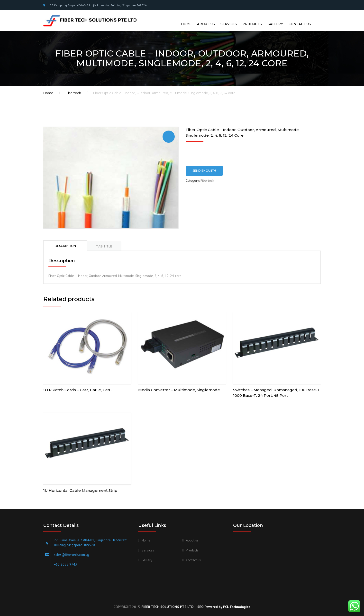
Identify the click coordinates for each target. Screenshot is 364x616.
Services (229, 19)
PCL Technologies (237, 603)
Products (252, 19)
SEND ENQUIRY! (204, 167)
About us (206, 19)
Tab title (104, 243)
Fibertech (73, 89)
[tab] (65, 242)
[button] (169, 133)
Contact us (300, 19)
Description (65, 242)
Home (186, 19)
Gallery (275, 19)
